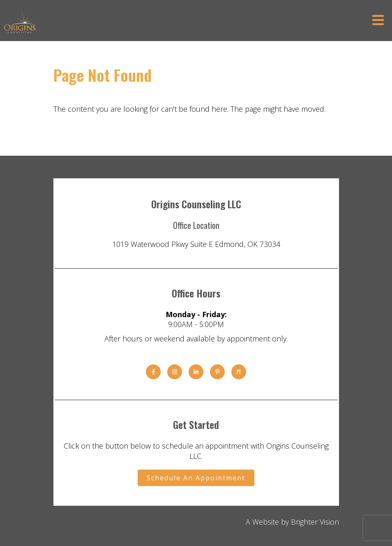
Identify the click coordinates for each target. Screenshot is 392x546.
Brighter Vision (315, 522)
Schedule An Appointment (196, 478)
